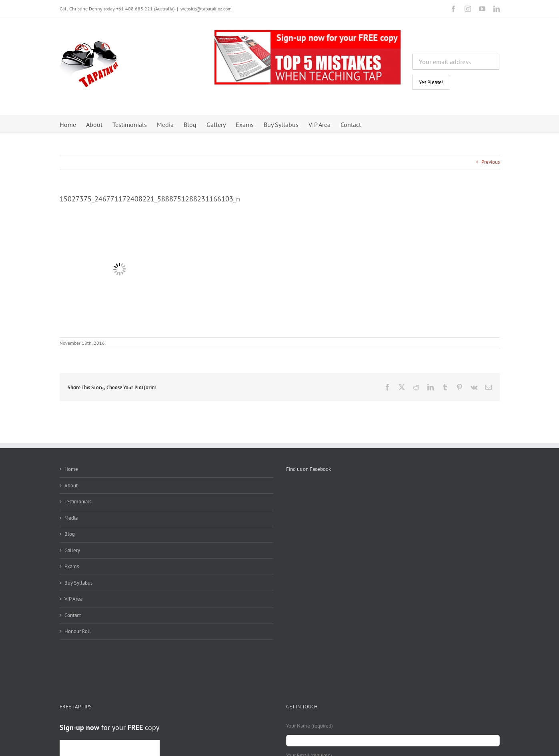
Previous (491, 162)
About (71, 486)
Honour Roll (78, 631)
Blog (70, 534)
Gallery (72, 550)
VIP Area (73, 599)
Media (71, 518)
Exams (72, 566)
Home (71, 469)
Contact (73, 615)
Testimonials (78, 502)
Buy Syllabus (78, 583)
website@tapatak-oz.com (206, 9)
